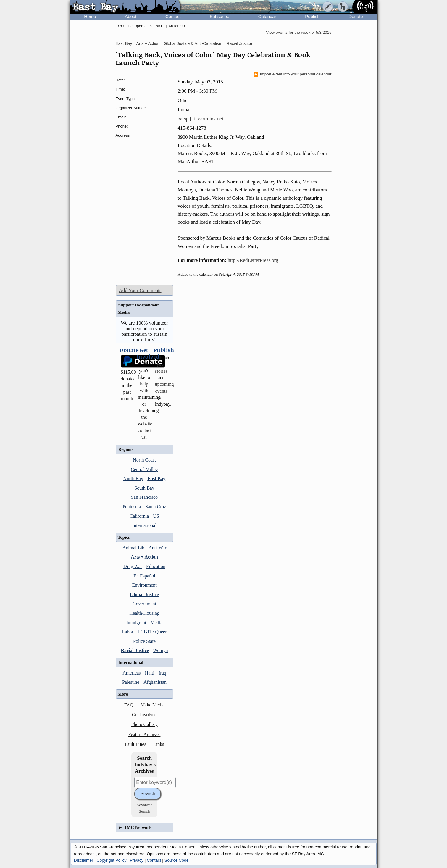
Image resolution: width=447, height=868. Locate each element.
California (139, 516)
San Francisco (144, 497)
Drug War (133, 566)
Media (156, 623)
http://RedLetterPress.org (253, 260)
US (156, 516)
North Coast (144, 460)
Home (90, 16)
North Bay (133, 479)
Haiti (150, 673)
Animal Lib (133, 548)
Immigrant (136, 623)
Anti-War (157, 548)
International (144, 525)
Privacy (137, 860)
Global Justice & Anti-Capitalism (193, 43)
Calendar (267, 16)
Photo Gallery (144, 724)
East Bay (124, 43)
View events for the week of (299, 32)
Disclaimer (84, 860)
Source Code (177, 860)
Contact (173, 16)
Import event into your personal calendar (293, 74)
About (131, 16)
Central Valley (144, 469)
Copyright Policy (111, 860)
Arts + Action (148, 43)
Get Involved (144, 715)
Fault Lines (135, 744)
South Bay (144, 488)
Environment (144, 585)
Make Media (153, 705)
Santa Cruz (156, 507)
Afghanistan (155, 682)
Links (159, 744)
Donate (356, 16)
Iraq (162, 673)
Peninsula (132, 507)
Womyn (160, 650)
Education (156, 566)
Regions (126, 449)
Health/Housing (144, 613)
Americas (131, 673)
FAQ (129, 705)
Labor (128, 632)
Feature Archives (145, 734)
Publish (312, 16)
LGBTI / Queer (152, 632)
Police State (144, 641)
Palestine (131, 682)
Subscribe (219, 16)
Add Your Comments (140, 290)
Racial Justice (239, 43)
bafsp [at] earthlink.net (201, 119)
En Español (144, 576)
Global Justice (144, 594)
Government (144, 604)
